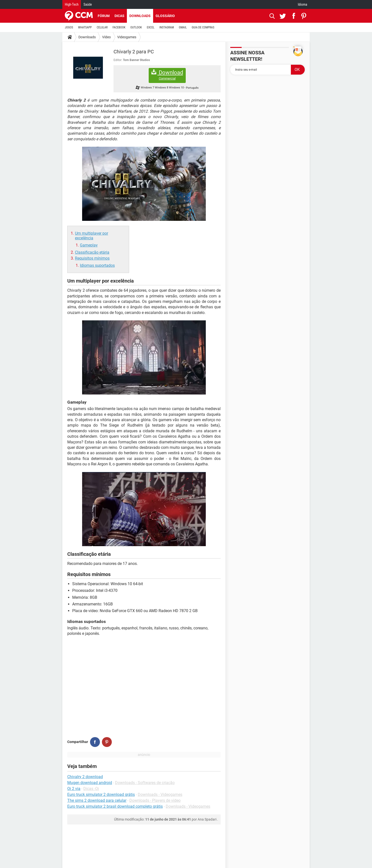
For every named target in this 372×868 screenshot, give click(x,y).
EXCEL (151, 27)
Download (167, 75)
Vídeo (106, 37)
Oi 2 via (74, 789)
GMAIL (183, 27)
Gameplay (89, 245)
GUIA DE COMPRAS (203, 27)
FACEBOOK (119, 27)
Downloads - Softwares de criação (145, 783)
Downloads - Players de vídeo (155, 800)
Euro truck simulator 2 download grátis (101, 795)
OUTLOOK (136, 27)
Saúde (88, 4)
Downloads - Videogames (160, 795)
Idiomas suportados (97, 265)
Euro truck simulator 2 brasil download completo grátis (115, 806)
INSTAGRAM (167, 27)
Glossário (165, 16)
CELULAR (102, 27)
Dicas (119, 16)
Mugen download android (90, 783)
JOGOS (69, 27)
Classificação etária (92, 252)
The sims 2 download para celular (97, 800)
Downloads (140, 16)
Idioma (302, 4)
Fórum (104, 16)
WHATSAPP (85, 27)
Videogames (127, 37)
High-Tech (72, 4)
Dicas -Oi (91, 789)
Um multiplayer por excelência (92, 236)
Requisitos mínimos (92, 258)
